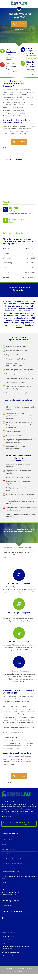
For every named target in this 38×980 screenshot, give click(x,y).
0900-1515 (19, 24)
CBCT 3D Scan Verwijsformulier (14, 863)
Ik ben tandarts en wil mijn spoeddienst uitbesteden (17, 824)
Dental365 (30, 969)
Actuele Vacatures (6, 905)
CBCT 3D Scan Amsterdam (11, 859)
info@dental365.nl (11, 895)
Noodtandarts (7, 840)
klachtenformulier (7, 949)
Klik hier (19, 892)
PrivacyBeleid (19, 971)
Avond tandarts (8, 854)
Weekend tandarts (9, 849)
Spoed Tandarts (8, 844)
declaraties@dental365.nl (8, 956)
